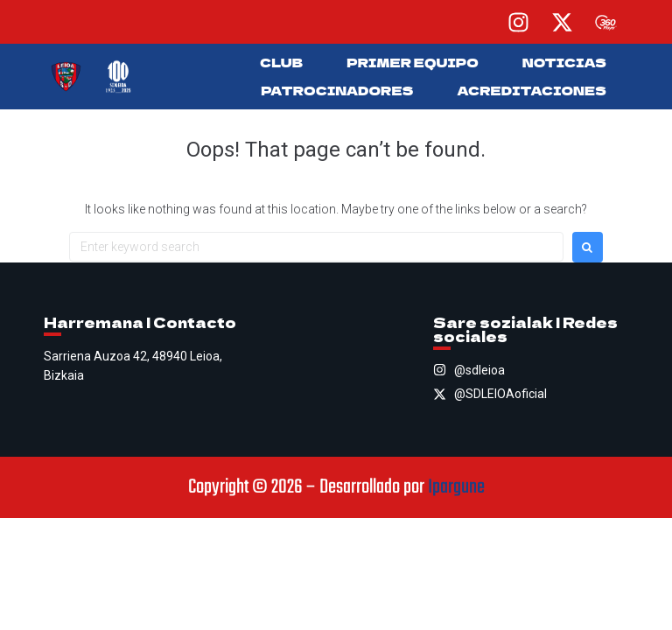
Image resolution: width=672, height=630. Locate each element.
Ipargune (456, 487)
